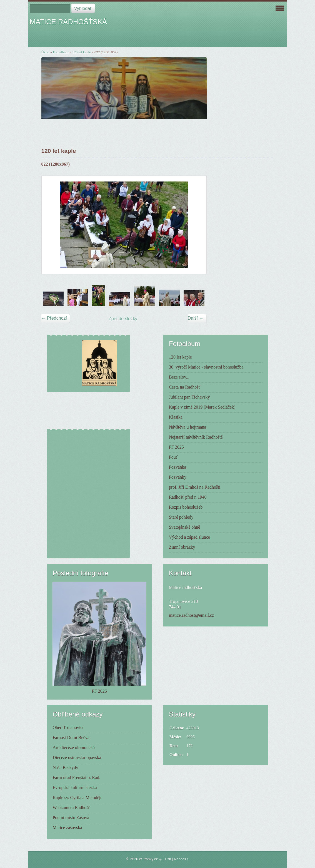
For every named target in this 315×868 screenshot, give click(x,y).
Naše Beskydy (65, 768)
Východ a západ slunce (189, 537)
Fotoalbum (61, 52)
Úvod (45, 52)
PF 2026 (99, 691)
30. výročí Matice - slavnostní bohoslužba (206, 367)
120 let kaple (82, 52)
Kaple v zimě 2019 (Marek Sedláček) (202, 407)
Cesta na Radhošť (185, 387)
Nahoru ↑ (181, 859)
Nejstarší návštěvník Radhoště (196, 437)
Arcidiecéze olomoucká (73, 748)
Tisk (168, 859)
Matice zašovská (67, 828)
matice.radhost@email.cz (191, 615)
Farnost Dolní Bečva (71, 738)
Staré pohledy (181, 517)
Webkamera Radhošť (71, 808)
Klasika (176, 417)
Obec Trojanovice (68, 728)
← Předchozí (54, 318)
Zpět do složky (123, 319)
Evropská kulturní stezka (75, 788)
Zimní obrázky (182, 547)
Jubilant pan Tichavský (189, 397)
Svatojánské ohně (184, 527)
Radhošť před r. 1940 (188, 497)
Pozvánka (177, 467)
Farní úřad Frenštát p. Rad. (76, 778)
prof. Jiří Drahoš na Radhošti (195, 487)
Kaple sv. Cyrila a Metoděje (77, 798)
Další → (196, 318)
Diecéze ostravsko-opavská (77, 758)
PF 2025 (176, 447)
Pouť (173, 457)
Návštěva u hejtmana (187, 427)
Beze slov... (179, 377)
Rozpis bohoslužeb (186, 507)
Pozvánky (178, 477)
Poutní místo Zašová (71, 818)
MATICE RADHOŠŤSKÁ (68, 22)
